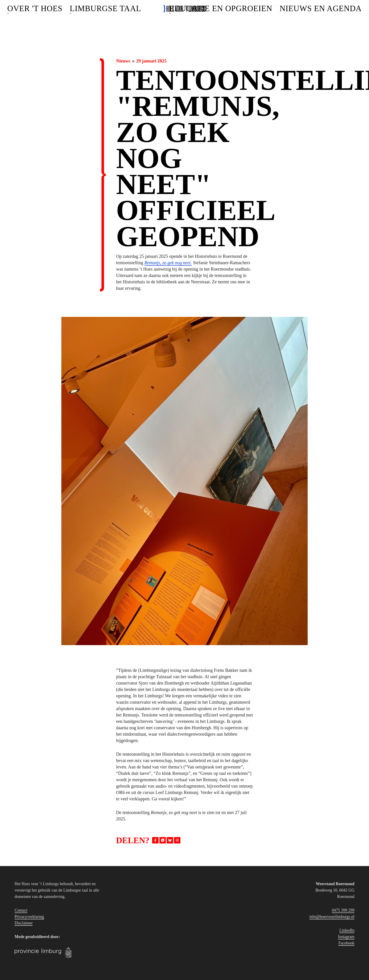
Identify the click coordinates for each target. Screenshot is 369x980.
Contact (21, 910)
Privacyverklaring (29, 917)
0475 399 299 (343, 910)
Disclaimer (24, 923)
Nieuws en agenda (321, 9)
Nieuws (123, 61)
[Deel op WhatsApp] (163, 840)
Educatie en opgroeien (221, 9)
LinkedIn (347, 930)
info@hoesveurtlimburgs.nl (332, 917)
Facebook (346, 943)
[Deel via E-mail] (177, 840)
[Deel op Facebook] (155, 840)
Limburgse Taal (105, 9)
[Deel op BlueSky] (170, 840)
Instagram (346, 937)
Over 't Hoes (35, 9)
